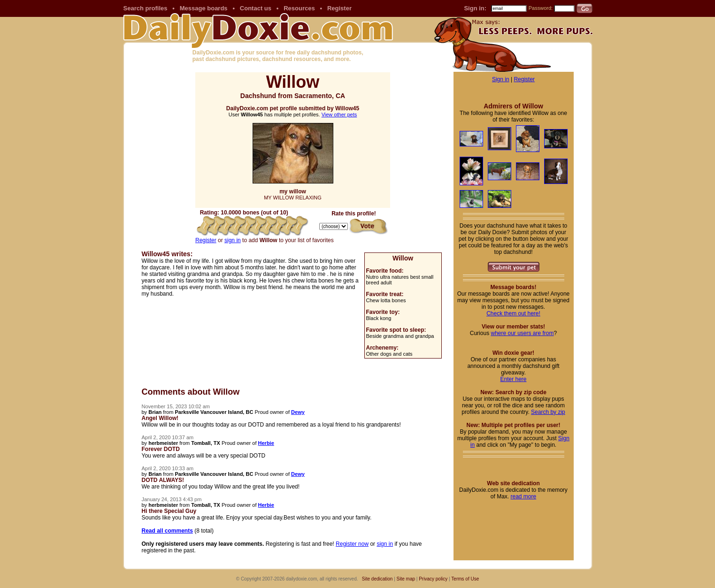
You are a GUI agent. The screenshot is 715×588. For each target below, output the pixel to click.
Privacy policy (433, 579)
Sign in (501, 79)
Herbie (266, 443)
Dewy (298, 412)
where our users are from (522, 333)
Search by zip (548, 412)
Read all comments (167, 531)
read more (523, 496)
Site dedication (377, 579)
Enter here (513, 379)
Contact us (256, 8)
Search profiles (146, 8)
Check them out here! (513, 313)
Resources (299, 8)
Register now (352, 544)
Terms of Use (465, 579)
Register (339, 8)
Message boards (204, 8)
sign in (233, 240)
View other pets (339, 115)
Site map (406, 579)
